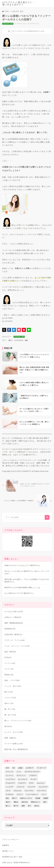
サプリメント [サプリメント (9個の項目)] (21, 775)
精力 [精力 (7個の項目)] (45, 802)
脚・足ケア (10, 715)
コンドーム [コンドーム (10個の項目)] (10, 775)
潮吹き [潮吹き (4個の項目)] (16, 802)
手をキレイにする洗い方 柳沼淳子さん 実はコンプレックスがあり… (27, 572)
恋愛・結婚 (10, 738)
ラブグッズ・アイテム (15, 640)
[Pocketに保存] (19, 330)
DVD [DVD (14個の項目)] (7, 768)
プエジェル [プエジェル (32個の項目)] (17, 791)
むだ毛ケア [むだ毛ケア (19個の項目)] (30, 768)
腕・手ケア (10, 709)
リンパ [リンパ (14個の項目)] (44, 794)
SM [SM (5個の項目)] (14, 768)
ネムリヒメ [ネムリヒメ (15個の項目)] (41, 783)
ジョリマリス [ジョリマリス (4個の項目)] (10, 779)
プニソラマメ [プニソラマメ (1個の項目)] (29, 791)
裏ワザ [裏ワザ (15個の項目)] (16, 806)
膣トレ (11, 340)
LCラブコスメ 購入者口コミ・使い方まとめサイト (18, 3)
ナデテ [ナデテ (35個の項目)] (31, 783)
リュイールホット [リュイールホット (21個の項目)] (32, 794)
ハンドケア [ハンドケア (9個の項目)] (10, 787)
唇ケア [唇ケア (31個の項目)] (15, 798)
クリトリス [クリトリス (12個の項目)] (10, 772)
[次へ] (27, 501)
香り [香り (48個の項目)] (30, 806)
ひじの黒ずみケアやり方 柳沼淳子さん (19, 593)
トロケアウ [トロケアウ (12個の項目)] (22, 783)
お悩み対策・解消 (17, 11)
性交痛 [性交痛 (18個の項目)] (38, 798)
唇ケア (9, 692)
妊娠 (26, 340)
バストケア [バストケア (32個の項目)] (31, 787)
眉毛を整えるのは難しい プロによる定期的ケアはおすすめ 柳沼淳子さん (27, 581)
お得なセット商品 (13, 617)
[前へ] (27, 485)
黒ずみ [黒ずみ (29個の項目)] (37, 806)
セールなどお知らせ (14, 611)
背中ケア (9, 703)
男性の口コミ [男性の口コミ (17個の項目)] (36, 802)
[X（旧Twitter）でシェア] (4, 330)
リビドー (9, 669)
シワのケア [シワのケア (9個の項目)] (33, 775)
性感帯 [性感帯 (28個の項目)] (46, 798)
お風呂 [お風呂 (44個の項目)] (20, 768)
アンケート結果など (14, 744)
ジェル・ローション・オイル (17, 646)
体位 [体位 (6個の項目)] (7, 798)
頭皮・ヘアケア (12, 680)
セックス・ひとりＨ (14, 732)
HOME (6, 11)
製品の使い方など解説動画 (16, 749)
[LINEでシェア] (29, 330)
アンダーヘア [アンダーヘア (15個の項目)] (41, 768)
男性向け (9, 675)
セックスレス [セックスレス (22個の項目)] (23, 779)
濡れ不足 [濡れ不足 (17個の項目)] (25, 802)
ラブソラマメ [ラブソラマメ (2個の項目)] (42, 791)
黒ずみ (8, 726)
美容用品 (10, 629)
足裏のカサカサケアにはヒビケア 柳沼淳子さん (22, 565)
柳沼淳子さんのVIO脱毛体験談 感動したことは (22, 587)
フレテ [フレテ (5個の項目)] (8, 791)
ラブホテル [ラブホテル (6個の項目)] (10, 794)
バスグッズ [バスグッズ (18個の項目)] (20, 787)
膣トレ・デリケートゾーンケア (18, 721)
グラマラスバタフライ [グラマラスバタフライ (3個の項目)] (32, 772)
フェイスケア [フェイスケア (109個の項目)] (43, 787)
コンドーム (10, 663)
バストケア (10, 698)
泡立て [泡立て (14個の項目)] (8, 802)
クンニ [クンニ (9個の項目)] (19, 772)
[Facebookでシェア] (9, 330)
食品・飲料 (10, 652)
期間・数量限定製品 (14, 623)
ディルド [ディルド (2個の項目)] (34, 779)
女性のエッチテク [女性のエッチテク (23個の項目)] (26, 798)
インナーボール (19, 340)
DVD (8, 657)
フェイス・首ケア (13, 686)
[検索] (47, 517)
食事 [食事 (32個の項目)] (23, 806)
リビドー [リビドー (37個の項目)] (20, 794)
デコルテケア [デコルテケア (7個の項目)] (10, 783)
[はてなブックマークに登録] (14, 330)
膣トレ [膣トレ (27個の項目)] (8, 806)
